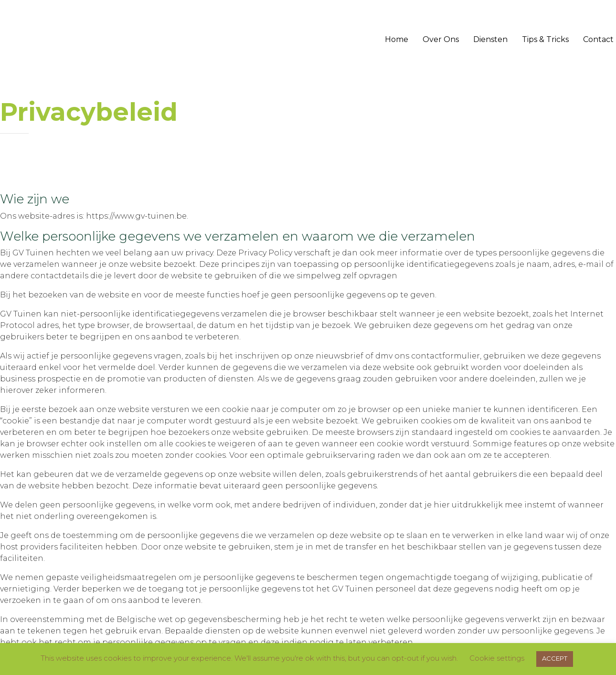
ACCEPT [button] (555, 658)
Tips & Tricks (545, 39)
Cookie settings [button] (497, 658)
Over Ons (441, 39)
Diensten (490, 39)
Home (397, 39)
